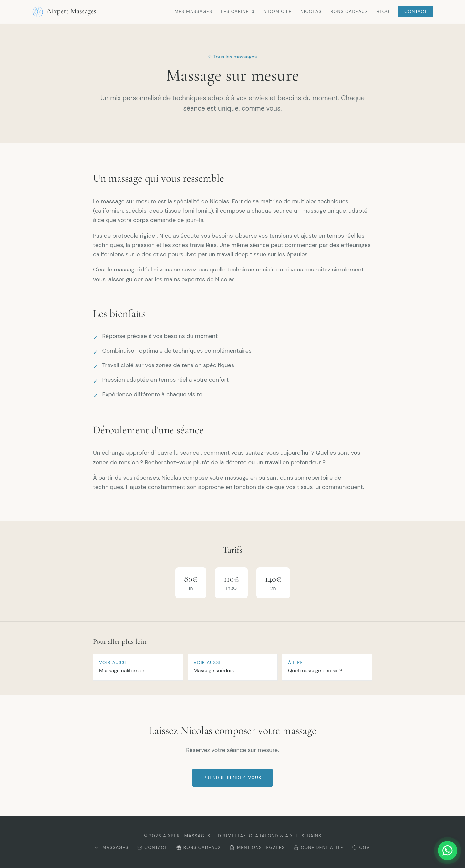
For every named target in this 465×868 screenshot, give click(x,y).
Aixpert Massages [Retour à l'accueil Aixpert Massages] (64, 12)
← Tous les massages (232, 57)
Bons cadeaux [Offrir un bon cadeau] (198, 847)
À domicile (277, 11)
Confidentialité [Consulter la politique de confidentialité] (318, 847)
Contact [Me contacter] (152, 847)
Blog (383, 11)
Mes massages (193, 11)
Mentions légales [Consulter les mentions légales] (257, 847)
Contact (416, 11)
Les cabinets (238, 11)
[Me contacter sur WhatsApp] (433, 851)
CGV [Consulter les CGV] (361, 847)
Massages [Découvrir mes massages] (112, 847)
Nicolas (311, 11)
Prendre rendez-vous (233, 778)
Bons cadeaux (349, 11)
